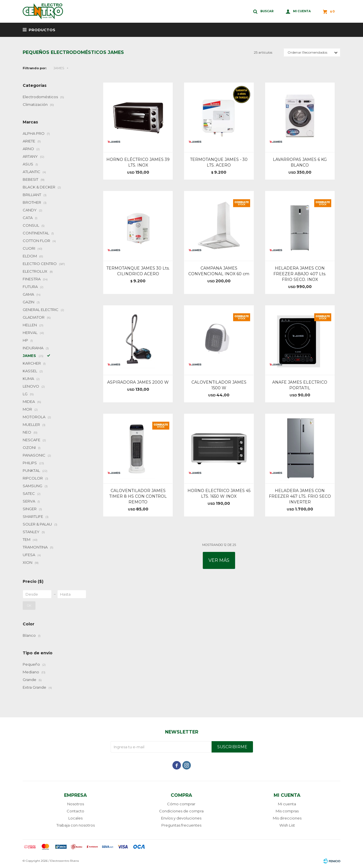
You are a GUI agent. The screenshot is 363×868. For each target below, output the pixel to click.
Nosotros (76, 804)
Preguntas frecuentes (181, 825)
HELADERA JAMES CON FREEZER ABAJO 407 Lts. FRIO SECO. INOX (300, 274)
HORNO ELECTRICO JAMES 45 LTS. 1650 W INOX (219, 493)
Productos (42, 30)
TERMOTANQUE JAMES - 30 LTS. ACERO (219, 162)
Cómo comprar (181, 804)
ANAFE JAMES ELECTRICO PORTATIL (300, 385)
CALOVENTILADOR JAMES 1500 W (219, 385)
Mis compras (287, 811)
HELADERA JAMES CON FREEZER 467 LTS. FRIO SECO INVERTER (300, 496)
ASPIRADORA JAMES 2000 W (138, 382)
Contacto (75, 811)
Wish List (287, 825)
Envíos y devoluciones (181, 818)
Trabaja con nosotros (76, 825)
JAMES (59, 68)
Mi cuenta (287, 804)
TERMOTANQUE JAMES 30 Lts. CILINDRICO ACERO (138, 271)
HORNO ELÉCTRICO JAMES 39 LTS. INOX (138, 162)
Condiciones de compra (181, 811)
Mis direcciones (287, 818)
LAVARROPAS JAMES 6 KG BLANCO (300, 162)
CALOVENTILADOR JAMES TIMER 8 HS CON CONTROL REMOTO (138, 496)
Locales (75, 818)
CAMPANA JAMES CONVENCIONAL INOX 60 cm (219, 271)
